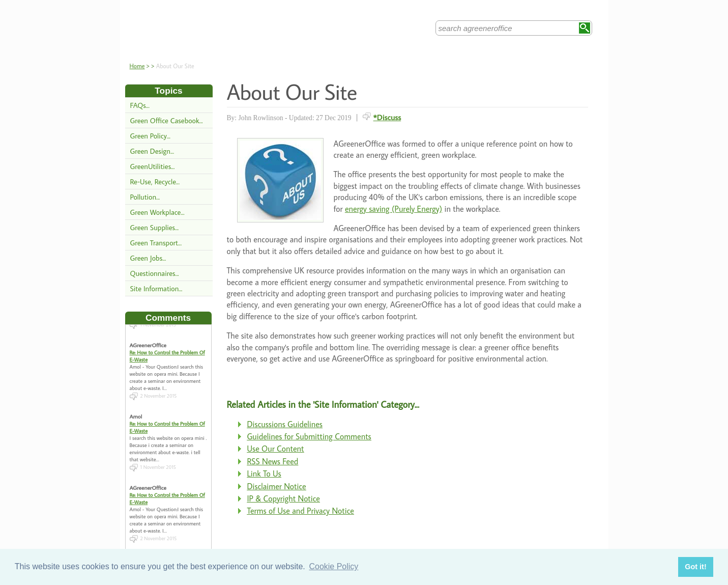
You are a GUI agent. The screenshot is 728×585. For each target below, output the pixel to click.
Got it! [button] (695, 567)
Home (137, 66)
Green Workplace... (157, 212)
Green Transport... (156, 243)
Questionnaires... (155, 273)
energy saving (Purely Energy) (394, 209)
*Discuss (387, 117)
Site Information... (156, 288)
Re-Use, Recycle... (155, 182)
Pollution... (145, 197)
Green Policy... (150, 136)
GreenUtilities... (153, 166)
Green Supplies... (155, 227)
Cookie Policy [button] (333, 566)
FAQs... (140, 105)
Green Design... (152, 151)
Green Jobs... (148, 258)
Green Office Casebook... (167, 120)
